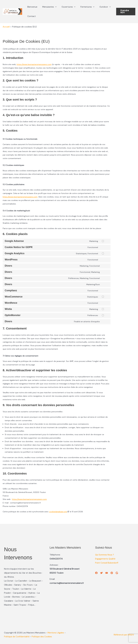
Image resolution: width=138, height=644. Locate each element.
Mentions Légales (56, 633)
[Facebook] (96, 573)
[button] (54, 7)
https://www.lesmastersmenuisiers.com (34, 64)
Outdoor (102, 7)
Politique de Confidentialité (19, 637)
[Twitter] (101, 573)
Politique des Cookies (45, 637)
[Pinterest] (112, 573)
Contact (31, 16)
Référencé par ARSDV (123, 635)
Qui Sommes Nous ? (105, 555)
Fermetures (85, 7)
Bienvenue (32, 7)
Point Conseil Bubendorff (107, 563)
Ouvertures (67, 7)
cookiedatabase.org (58, 512)
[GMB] (117, 573)
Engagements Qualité (106, 559)
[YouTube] (107, 573)
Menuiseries (48, 7)
